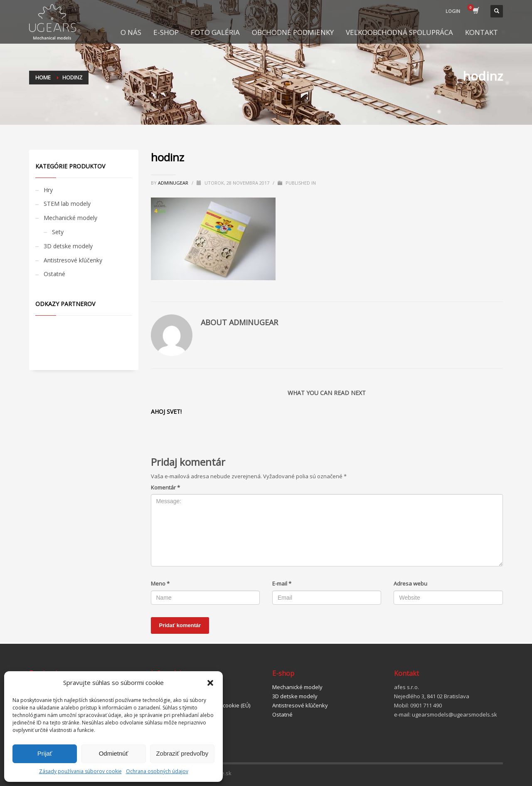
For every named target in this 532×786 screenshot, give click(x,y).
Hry (48, 190)
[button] (210, 683)
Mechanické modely (70, 218)
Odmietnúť (114, 753)
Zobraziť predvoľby (182, 753)
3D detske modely (68, 246)
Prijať (45, 753)
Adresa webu (410, 583)
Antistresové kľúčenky (73, 260)
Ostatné (54, 274)
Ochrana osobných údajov (157, 771)
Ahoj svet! (166, 412)
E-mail (282, 583)
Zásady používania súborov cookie (80, 771)
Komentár (165, 487)
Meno (160, 583)
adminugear (174, 183)
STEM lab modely (67, 204)
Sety (58, 232)
